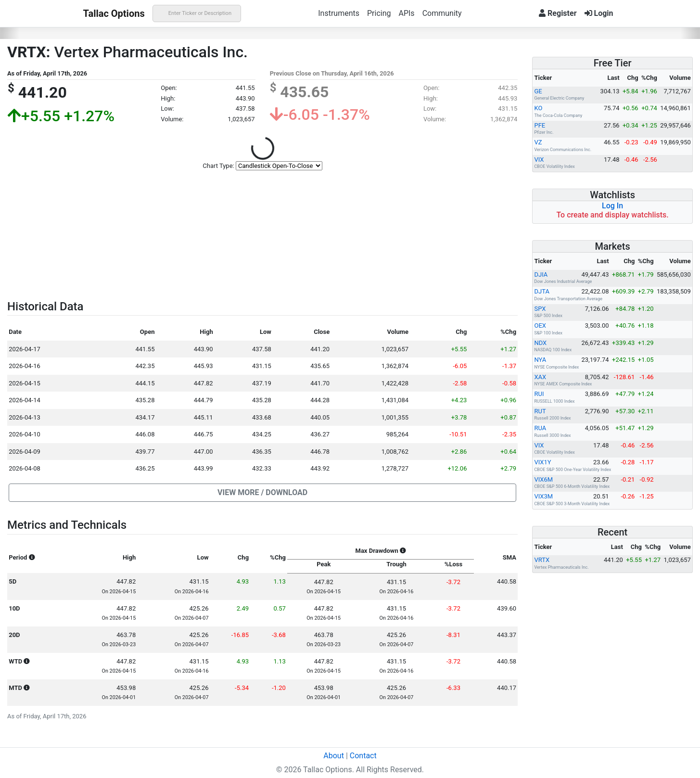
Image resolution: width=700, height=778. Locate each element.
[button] (262, 493)
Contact (363, 756)
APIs (406, 13)
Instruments (339, 13)
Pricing (379, 13)
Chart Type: (218, 166)
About (334, 756)
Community (442, 13)
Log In (612, 206)
